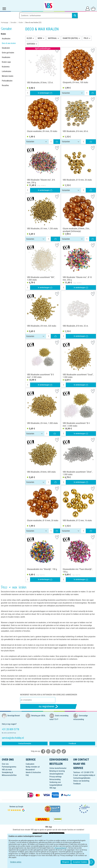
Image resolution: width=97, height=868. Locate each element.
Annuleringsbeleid (56, 774)
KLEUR (29, 38)
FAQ (27, 775)
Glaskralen (6, 48)
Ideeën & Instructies (33, 772)
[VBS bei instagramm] (48, 751)
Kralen (21, 22)
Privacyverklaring (60, 848)
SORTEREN (31, 44)
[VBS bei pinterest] (53, 751)
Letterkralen (7, 71)
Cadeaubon (30, 764)
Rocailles (5, 85)
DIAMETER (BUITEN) (70, 38)
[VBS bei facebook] (43, 751)
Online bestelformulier (58, 768)
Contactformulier (25, 743)
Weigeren (66, 862)
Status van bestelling (81, 781)
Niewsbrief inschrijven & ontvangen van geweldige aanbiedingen (49, 695)
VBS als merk (7, 770)
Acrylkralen (6, 39)
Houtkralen (6, 57)
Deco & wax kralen (9, 43)
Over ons (5, 764)
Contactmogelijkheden (82, 778)
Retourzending (55, 779)
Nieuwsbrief (30, 770)
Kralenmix (6, 67)
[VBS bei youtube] (59, 751)
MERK (40, 38)
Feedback (72, 743)
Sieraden (13, 22)
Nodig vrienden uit (33, 767)
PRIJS (86, 38)
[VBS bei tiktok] (64, 751)
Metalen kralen (8, 76)
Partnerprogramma (9, 767)
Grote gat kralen (8, 53)
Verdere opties (16, 862)
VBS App (53, 788)
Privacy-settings (55, 777)
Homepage (5, 22)
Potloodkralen (7, 81)
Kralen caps (6, 62)
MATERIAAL (52, 38)
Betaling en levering (57, 771)
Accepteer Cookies (80, 862)
